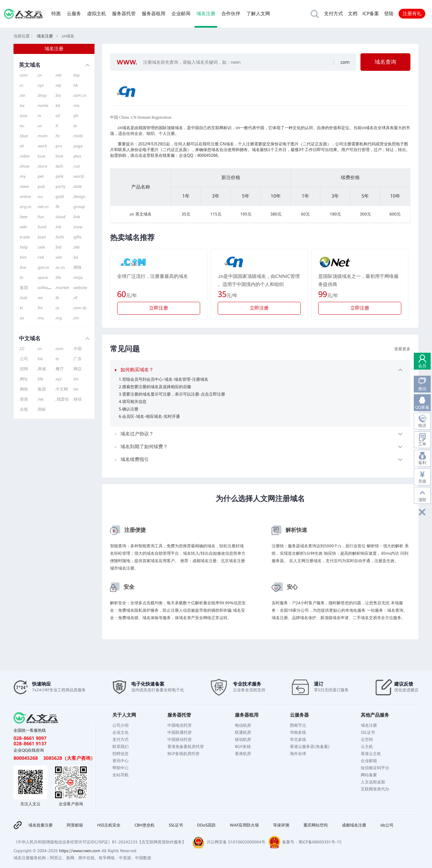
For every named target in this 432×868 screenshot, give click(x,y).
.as (21, 318)
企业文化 (120, 732)
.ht (57, 136)
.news (24, 186)
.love (59, 156)
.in (39, 116)
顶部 (422, 500)
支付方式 (333, 13)
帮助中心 (120, 768)
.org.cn (25, 207)
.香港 (23, 399)
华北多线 (298, 740)
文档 (353, 13)
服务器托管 (124, 13)
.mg (58, 318)
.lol (75, 257)
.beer (23, 217)
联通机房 (243, 732)
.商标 (41, 409)
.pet (40, 176)
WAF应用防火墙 (244, 825)
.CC (22, 349)
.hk (75, 85)
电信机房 (243, 725)
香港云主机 (371, 754)
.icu (40, 197)
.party (60, 186)
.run (76, 166)
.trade (24, 237)
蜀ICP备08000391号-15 (320, 842)
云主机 (367, 747)
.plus (77, 156)
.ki (21, 308)
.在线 (23, 409)
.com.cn (79, 95)
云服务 (74, 13)
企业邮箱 (369, 761)
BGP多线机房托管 (183, 754)
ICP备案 (371, 13)
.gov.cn (43, 267)
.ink (58, 227)
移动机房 (243, 740)
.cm (76, 318)
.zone (77, 227)
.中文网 (61, 389)
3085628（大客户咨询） (69, 758)
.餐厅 (59, 369)
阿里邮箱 (75, 825)
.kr (75, 126)
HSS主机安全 (109, 825)
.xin (22, 95)
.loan (41, 237)
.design (79, 197)
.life (58, 278)
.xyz (40, 85)
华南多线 (298, 732)
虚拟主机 (97, 13)
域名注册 (206, 13)
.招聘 (23, 369)
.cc (21, 85)
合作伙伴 (231, 13)
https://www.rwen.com (80, 851)
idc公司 (387, 825)
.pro (58, 146)
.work (42, 146)
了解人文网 (258, 13)
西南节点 (298, 725)
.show (24, 166)
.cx (57, 308)
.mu (40, 318)
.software (45, 288)
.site (76, 247)
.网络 (77, 267)
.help (23, 247)
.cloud (60, 217)
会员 (422, 366)
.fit (57, 207)
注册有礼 (412, 13)
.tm (76, 379)
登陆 (389, 13)
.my (22, 176)
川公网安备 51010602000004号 (236, 842)
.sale (41, 247)
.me (76, 106)
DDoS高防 (206, 825)
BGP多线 (243, 747)
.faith (59, 237)
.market (62, 288)
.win (58, 257)
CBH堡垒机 (145, 825)
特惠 (56, 13)
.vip (58, 85)
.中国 (77, 349)
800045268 (26, 758)
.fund (42, 227)
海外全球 (298, 754)
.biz (58, 95)
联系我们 (120, 747)
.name (43, 106)
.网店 (77, 369)
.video (24, 156)
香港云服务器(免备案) (310, 747)
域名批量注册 (40, 825)
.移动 (77, 399)
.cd (57, 116)
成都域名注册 (354, 825)
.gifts (77, 237)
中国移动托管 (180, 740)
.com (23, 75)
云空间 (367, 740)
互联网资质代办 (375, 789)
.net (58, 75)
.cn (39, 75)
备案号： (290, 842)
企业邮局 (181, 13)
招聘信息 (120, 754)
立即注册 (159, 308)
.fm (40, 308)
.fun (40, 217)
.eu (22, 126)
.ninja (78, 278)
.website (80, 288)
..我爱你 (62, 399)
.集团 (23, 288)
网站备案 (369, 775)
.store (42, 166)
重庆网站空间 (316, 825)
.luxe (41, 156)
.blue (23, 136)
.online (25, 197)
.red (40, 257)
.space (42, 278)
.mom (42, 136)
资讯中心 (120, 761)
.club (23, 298)
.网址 (23, 379)
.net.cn (43, 207)
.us (39, 126)
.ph (75, 116)
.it (56, 126)
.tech (59, 166)
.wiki (23, 227)
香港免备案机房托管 (186, 747)
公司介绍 (120, 725)
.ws (40, 298)
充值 (422, 481)
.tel (57, 106)
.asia (23, 116)
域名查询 (385, 62)
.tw (22, 106)
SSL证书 (368, 732)
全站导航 (120, 775)
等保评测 (281, 825)
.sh (21, 146)
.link (76, 217)
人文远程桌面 (373, 782)
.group (79, 207)
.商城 (41, 369)
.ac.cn (60, 267)
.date (77, 186)
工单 (422, 444)
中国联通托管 (180, 732)
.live (22, 267)
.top (76, 75)
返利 (422, 463)
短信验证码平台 (375, 768)
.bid (58, 247)
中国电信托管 (180, 725)
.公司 (23, 359)
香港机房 (243, 754)
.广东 (77, 359)
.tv (21, 278)
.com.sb (79, 308)
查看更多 (402, 349)
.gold (59, 197)
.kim (23, 257)
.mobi (78, 136)
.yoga (78, 146)
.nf (75, 298)
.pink (59, 176)
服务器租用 (154, 13)
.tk (57, 298)
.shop (42, 95)
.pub (41, 186)
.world (78, 176)
